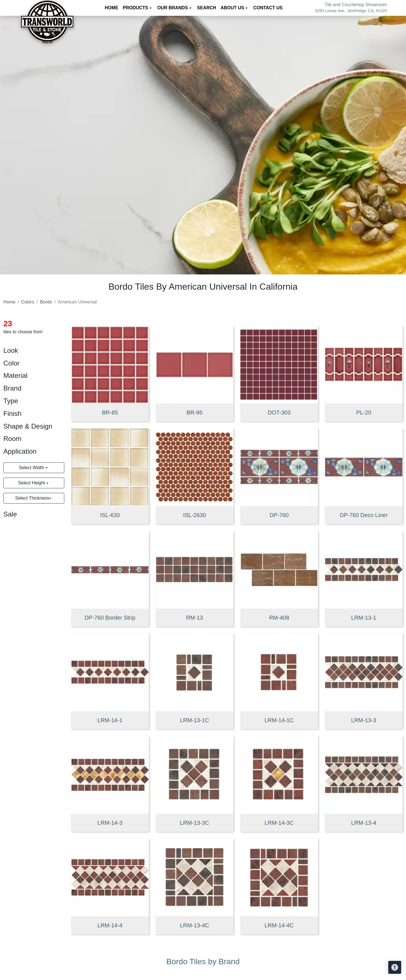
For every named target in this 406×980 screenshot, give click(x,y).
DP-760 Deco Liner (364, 515)
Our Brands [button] (173, 8)
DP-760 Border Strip (110, 618)
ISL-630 (110, 515)
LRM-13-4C (194, 925)
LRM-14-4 (110, 925)
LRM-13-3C (194, 823)
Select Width (32, 468)
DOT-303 (279, 413)
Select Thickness (32, 498)
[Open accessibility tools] (395, 967)
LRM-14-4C (279, 925)
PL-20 (364, 413)
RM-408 (279, 618)
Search (207, 8)
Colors (28, 302)
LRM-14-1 (110, 720)
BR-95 (195, 413)
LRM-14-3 (110, 823)
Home (112, 8)
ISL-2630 (194, 515)
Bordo (46, 302)
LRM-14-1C (279, 720)
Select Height (32, 483)
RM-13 (195, 618)
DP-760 (279, 515)
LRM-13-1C (194, 720)
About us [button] (233, 8)
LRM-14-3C (279, 823)
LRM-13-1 (364, 618)
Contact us (268, 8)
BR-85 (110, 413)
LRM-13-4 (364, 823)
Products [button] (136, 8)
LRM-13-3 (364, 720)
